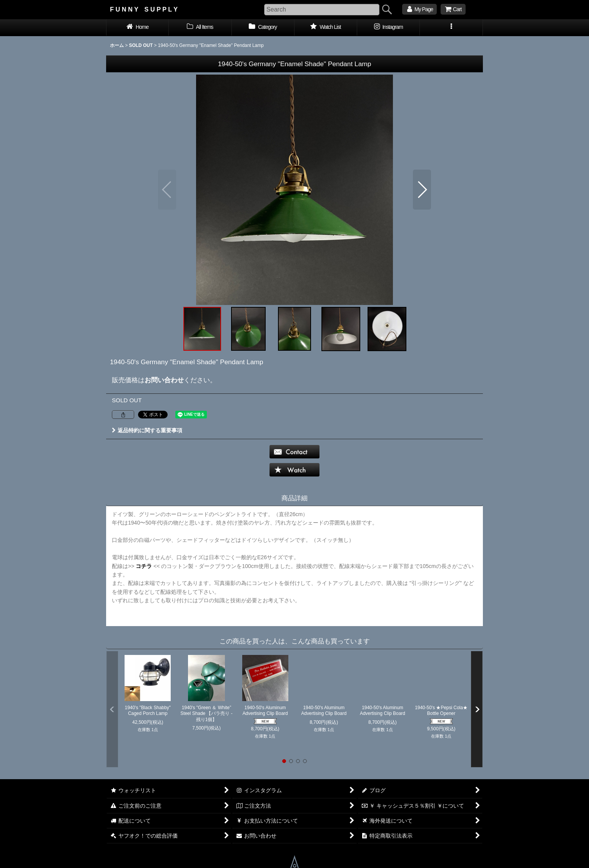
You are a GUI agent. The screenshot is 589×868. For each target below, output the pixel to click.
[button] (451, 28)
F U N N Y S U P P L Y (144, 9)
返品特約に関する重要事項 (147, 430)
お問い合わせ (164, 380)
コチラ (144, 566)
